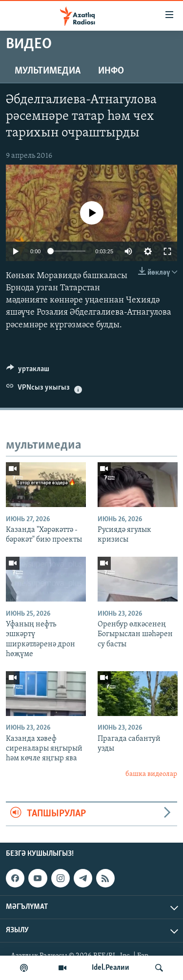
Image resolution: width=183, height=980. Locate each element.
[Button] (28, 371)
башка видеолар (151, 774)
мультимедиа (48, 71)
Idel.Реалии (111, 968)
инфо (111, 71)
